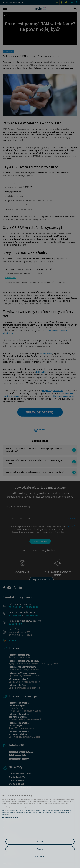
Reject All (40, 849)
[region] (40, 827)
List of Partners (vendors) (10, 817)
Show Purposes (40, 856)
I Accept (40, 842)
